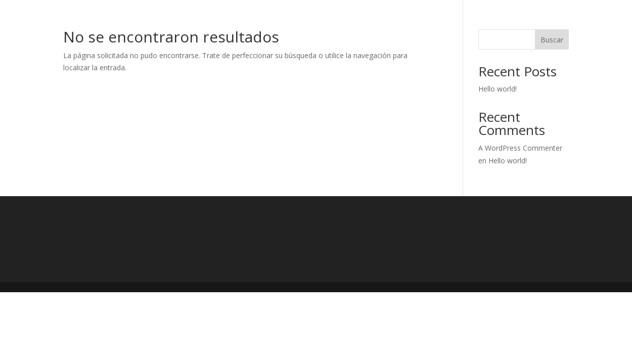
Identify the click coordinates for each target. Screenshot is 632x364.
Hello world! (498, 89)
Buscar (552, 40)
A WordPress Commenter (520, 148)
